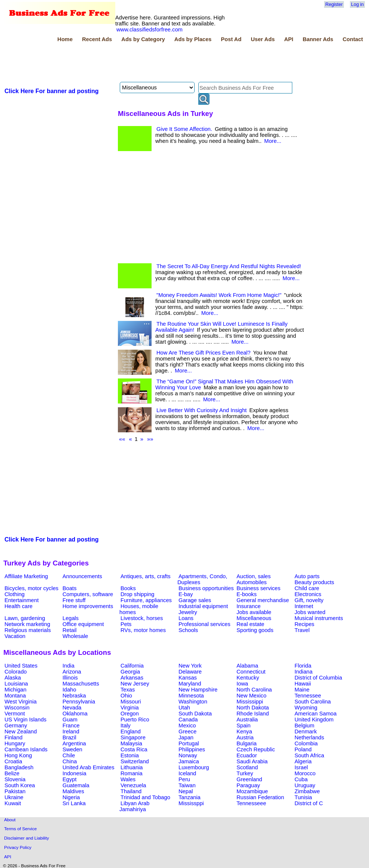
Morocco (305, 773)
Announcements (82, 576)
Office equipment (83, 624)
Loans (186, 618)
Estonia (130, 755)
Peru (184, 779)
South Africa (309, 755)
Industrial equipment (203, 606)
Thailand (131, 791)
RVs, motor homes (143, 630)
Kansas (188, 678)
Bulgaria (247, 743)
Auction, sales (254, 576)
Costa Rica (134, 749)
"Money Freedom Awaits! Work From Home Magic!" (219, 295)
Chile (69, 755)
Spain (244, 726)
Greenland (249, 779)
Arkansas (132, 678)
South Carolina (313, 702)
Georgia (130, 672)
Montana (15, 696)
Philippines (192, 749)
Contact (353, 39)
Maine (302, 690)
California (132, 666)
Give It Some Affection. (184, 129)
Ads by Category (143, 39)
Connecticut (251, 672)
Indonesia (74, 773)
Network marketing (27, 624)
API (289, 39)
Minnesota (191, 696)
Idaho (69, 690)
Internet (304, 606)
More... (273, 141)
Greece (187, 731)
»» (150, 439)
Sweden (72, 749)
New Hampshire (198, 690)
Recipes (304, 624)
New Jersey (135, 684)
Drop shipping (137, 594)
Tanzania (190, 797)
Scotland (247, 767)
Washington (193, 702)
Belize (12, 773)
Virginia (130, 708)
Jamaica (189, 761)
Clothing (15, 594)
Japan (186, 737)
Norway (188, 755)
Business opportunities (206, 588)
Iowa (242, 684)
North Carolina (254, 690)
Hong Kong (18, 755)
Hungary (15, 743)
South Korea (20, 785)
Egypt (69, 779)
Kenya (244, 731)
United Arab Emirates (88, 767)
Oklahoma (75, 714)
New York (190, 666)
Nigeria (71, 797)
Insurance (248, 606)
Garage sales (195, 600)
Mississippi (250, 702)
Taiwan (187, 785)
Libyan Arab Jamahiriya (134, 806)
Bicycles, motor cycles (31, 588)
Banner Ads (318, 39)
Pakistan (15, 791)
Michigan (16, 690)
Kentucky (248, 678)
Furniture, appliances (146, 600)
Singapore (133, 737)
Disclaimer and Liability (27, 838)
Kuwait (13, 803)
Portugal (189, 743)
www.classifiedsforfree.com (150, 30)
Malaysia (131, 743)
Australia (247, 720)
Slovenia (15, 779)
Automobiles (252, 582)
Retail (69, 630)
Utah (184, 708)
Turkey (245, 773)
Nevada (72, 708)
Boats (69, 588)
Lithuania (132, 767)
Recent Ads (97, 39)
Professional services (204, 624)
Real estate (250, 624)
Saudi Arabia (252, 761)
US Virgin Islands (25, 720)
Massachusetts (81, 684)
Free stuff (74, 600)
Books (128, 588)
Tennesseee (251, 803)
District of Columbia (318, 678)
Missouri (131, 702)
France (71, 726)
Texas (128, 690)
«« (122, 439)
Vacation (15, 636)
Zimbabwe (307, 791)
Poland (303, 749)
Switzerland (135, 761)
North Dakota (253, 708)
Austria (245, 737)
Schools (188, 630)
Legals (71, 618)
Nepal (186, 791)
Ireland (71, 731)
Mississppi (191, 803)
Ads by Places (193, 39)
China (70, 761)
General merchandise (263, 600)
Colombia (306, 743)
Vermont (15, 714)
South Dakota (195, 714)
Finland (13, 737)
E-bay (186, 594)
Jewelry (188, 612)
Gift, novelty (309, 600)
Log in (357, 4)
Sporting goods (255, 630)
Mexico (187, 726)
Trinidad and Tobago (145, 797)
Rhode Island (253, 714)
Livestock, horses (142, 618)
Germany (16, 726)
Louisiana (16, 684)
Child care (307, 588)
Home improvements (88, 606)
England (131, 731)
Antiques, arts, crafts (146, 576)
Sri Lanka (74, 803)
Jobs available (254, 612)
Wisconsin (17, 708)
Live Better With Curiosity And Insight (202, 410)
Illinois (70, 678)
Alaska (13, 678)
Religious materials (28, 630)
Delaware (190, 672)
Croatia (13, 761)
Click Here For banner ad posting (52, 91)
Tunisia (303, 797)
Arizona (72, 672)
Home (65, 39)
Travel (302, 630)
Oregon (130, 714)
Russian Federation (260, 797)
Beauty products (314, 582)
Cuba (301, 779)
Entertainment (22, 600)
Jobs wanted (310, 612)
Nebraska (74, 696)
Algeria (303, 761)
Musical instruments (319, 618)
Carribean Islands (26, 749)
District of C (309, 803)
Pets (126, 624)
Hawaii (303, 684)
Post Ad (231, 39)
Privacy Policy (18, 847)
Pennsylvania (79, 702)
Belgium (304, 726)
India (68, 666)
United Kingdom (314, 720)
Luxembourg (194, 767)
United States (21, 666)
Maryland (190, 684)
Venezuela (133, 785)
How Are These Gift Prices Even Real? (203, 353)
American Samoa (315, 714)
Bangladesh (19, 767)
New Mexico (251, 696)
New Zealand (21, 731)
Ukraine (14, 797)
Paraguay (248, 785)
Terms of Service (20, 829)
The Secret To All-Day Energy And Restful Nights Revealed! (229, 266)
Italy (126, 726)
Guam (70, 720)
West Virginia (21, 702)
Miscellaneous (254, 618)
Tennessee (308, 696)
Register (334, 4)
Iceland (187, 773)
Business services (258, 588)
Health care (19, 606)
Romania (132, 773)
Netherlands (309, 737)
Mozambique (252, 791)
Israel (301, 767)
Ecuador (247, 755)
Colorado (16, 672)
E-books (247, 594)
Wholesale (75, 636)
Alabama (247, 666)
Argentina (74, 743)
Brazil (69, 737)
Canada (188, 720)
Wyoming (306, 708)
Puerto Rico (135, 720)
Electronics (308, 594)
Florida (303, 666)
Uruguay (305, 785)
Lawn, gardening (25, 618)
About (10, 820)
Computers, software (88, 594)
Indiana (304, 672)
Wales (128, 779)
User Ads (263, 39)
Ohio (126, 696)
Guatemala (76, 785)
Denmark (306, 731)
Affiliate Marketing (26, 576)
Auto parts (307, 576)
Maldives (73, 791)
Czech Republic (256, 749)
